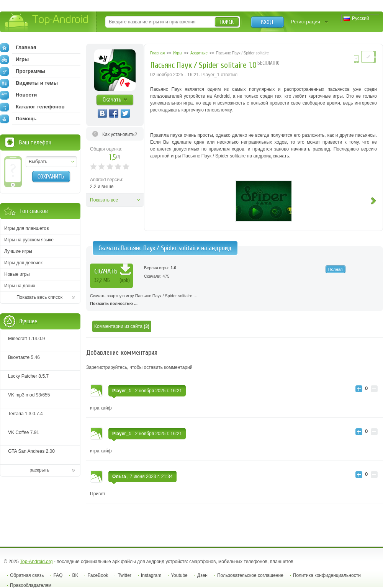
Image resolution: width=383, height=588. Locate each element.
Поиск (227, 22)
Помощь (18, 119)
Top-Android (47, 22)
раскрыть (39, 470)
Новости (18, 95)
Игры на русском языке (29, 240)
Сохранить (51, 177)
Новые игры (17, 274)
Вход (267, 22)
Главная (18, 47)
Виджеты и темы (29, 83)
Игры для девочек (23, 263)
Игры (14, 59)
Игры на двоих (20, 286)
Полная (336, 269)
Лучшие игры (18, 251)
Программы (23, 71)
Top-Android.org (36, 562)
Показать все (104, 200)
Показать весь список (39, 297)
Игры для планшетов (27, 228)
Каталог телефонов (32, 107)
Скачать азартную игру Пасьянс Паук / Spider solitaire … (235, 300)
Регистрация (305, 22)
